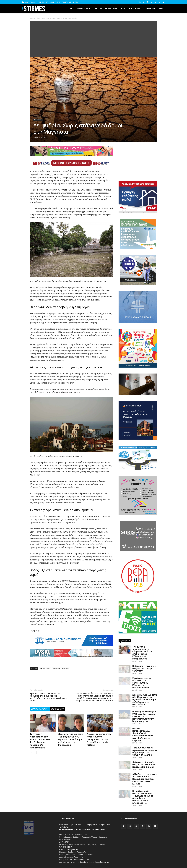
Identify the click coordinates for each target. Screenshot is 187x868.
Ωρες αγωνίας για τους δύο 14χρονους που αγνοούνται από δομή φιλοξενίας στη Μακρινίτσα (71, 739)
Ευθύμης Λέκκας (45, 668)
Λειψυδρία (56, 668)
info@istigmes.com (72, 849)
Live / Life (98, 8)
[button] (140, 2)
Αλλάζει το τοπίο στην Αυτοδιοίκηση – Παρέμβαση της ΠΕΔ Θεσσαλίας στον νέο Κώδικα (99, 739)
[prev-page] (31, 753)
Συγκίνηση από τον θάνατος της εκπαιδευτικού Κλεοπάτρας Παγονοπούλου (143, 683)
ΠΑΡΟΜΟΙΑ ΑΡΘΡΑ (40, 709)
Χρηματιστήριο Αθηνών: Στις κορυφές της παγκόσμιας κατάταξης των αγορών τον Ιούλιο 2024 (48, 697)
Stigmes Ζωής (150, 8)
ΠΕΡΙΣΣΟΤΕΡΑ (58, 709)
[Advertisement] (93, 39)
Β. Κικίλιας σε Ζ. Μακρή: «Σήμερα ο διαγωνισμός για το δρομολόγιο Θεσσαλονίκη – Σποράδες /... (143, 797)
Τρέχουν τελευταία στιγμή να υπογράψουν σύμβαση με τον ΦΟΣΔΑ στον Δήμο (145, 751)
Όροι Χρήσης (55, 2)
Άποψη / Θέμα (111, 8)
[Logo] (33, 9)
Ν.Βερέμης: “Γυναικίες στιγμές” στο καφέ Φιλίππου (144, 668)
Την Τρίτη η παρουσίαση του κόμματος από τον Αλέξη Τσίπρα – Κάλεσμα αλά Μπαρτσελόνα (40, 741)
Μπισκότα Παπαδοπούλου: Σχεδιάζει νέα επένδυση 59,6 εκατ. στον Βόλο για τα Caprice (143, 734)
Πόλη (123, 8)
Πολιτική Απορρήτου (70, 2)
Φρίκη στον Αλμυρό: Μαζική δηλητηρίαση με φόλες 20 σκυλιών (144, 764)
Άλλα (161, 8)
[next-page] (35, 753)
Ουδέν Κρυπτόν (84, 8)
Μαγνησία (66, 668)
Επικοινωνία (43, 2)
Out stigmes (134, 8)
